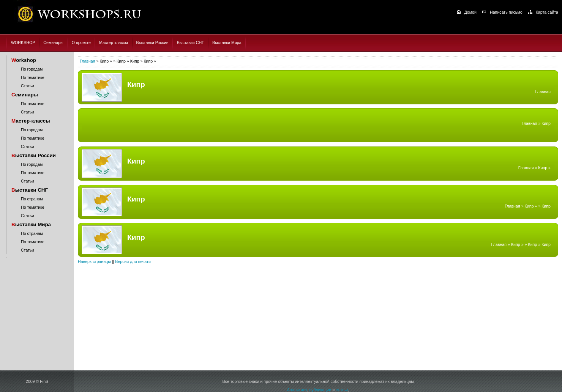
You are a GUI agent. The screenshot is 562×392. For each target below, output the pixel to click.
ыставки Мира (31, 224)
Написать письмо (506, 12)
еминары (25, 95)
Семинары (53, 43)
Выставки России (152, 43)
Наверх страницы (94, 261)
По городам (32, 69)
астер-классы (31, 121)
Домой (470, 12)
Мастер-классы (114, 43)
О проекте (81, 43)
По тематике (33, 77)
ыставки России (34, 155)
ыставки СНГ (30, 190)
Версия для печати (133, 261)
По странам (32, 199)
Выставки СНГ (190, 43)
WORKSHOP (23, 43)
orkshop (24, 60)
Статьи (28, 86)
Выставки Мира (227, 43)
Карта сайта (547, 12)
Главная (88, 61)
